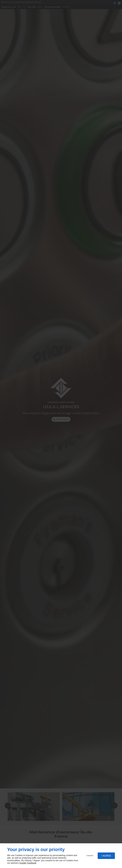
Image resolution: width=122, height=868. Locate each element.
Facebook (32, 863)
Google (23, 863)
